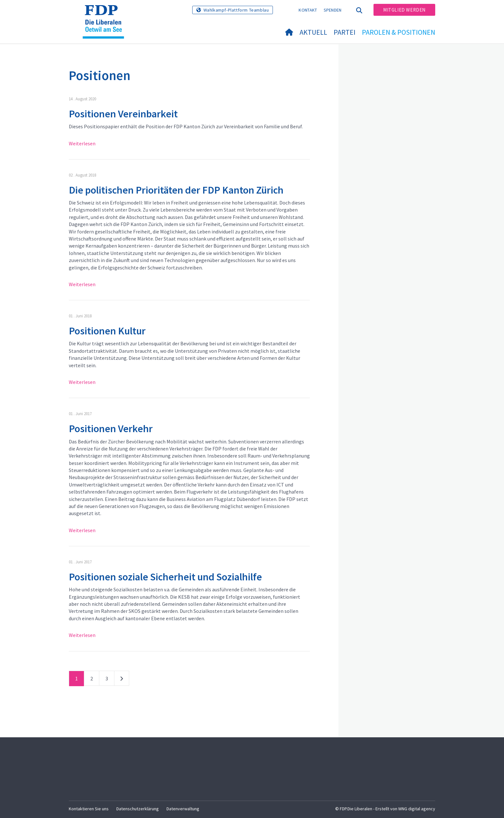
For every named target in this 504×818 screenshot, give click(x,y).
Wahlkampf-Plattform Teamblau (236, 10)
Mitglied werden (404, 10)
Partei (345, 32)
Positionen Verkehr (111, 429)
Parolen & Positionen (399, 32)
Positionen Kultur (107, 331)
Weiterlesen (82, 143)
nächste (122, 680)
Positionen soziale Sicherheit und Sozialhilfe (165, 577)
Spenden (333, 10)
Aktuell (313, 32)
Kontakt (308, 10)
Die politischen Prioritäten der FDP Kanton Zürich (176, 190)
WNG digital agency (417, 809)
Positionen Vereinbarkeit (123, 114)
